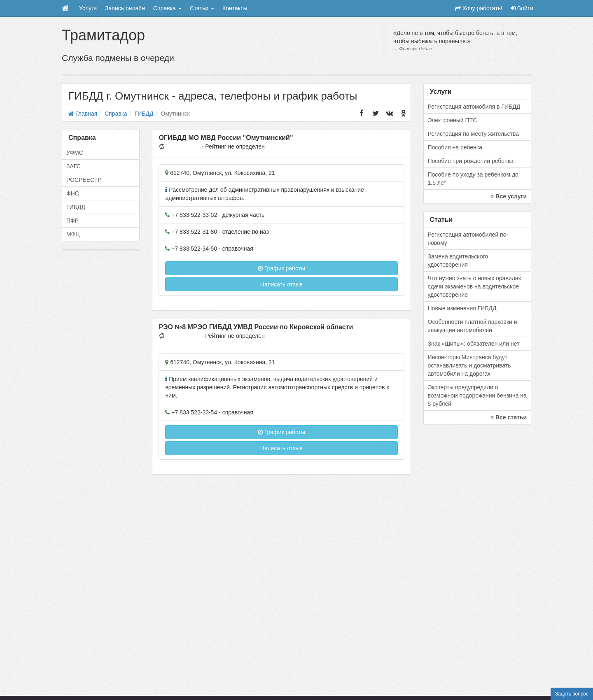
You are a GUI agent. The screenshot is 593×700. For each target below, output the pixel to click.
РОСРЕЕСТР (84, 180)
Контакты (235, 8)
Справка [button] (167, 8)
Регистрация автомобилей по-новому (468, 239)
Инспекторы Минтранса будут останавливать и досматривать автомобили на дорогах (469, 365)
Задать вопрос (572, 694)
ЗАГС (74, 166)
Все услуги (509, 196)
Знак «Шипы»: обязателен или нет (474, 344)
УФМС (75, 153)
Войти (522, 8)
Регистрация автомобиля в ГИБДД (474, 107)
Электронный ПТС (453, 120)
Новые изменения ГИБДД (462, 308)
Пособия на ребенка (455, 147)
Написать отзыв (281, 284)
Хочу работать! (479, 8)
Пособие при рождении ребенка (471, 161)
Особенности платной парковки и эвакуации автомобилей (473, 326)
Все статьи (509, 417)
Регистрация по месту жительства (474, 134)
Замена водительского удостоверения (458, 260)
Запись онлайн (125, 8)
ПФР (72, 221)
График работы (281, 268)
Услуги (88, 8)
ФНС (73, 193)
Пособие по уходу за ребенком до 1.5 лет (473, 179)
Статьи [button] (202, 8)
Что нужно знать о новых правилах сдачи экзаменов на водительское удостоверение (475, 286)
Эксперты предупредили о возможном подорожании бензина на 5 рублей (477, 395)
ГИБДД (76, 207)
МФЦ (73, 234)
